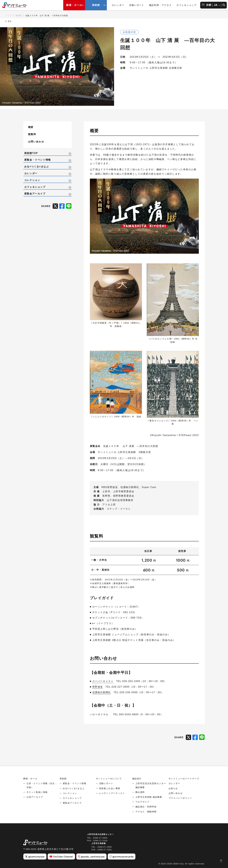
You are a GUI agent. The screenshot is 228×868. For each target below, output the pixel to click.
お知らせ (173, 788)
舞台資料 (140, 792)
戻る (9, 21)
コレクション (32, 180)
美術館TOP (31, 153)
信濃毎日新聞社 (102, 692)
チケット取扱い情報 (37, 792)
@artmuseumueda (122, 857)
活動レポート (137, 5)
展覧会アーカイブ (35, 194)
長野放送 (98, 687)
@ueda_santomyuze (91, 857)
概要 (31, 127)
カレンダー (118, 5)
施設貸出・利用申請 (146, 807)
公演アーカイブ (35, 797)
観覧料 (32, 134)
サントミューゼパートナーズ (184, 779)
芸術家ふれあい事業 (110, 788)
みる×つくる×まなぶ (37, 167)
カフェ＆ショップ (186, 5)
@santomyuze (35, 857)
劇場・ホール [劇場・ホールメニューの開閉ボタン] (74, 5)
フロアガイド (143, 802)
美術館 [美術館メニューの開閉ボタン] (96, 5)
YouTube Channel (61, 857)
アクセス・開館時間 (146, 812)
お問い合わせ (36, 141)
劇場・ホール (30, 779)
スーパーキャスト (103, 681)
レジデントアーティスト (112, 793)
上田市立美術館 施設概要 (149, 797)
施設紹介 (137, 779)
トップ (9, 16)
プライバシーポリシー (180, 798)
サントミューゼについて (109, 779)
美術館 (19, 16)
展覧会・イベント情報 (38, 160)
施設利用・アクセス (160, 5)
